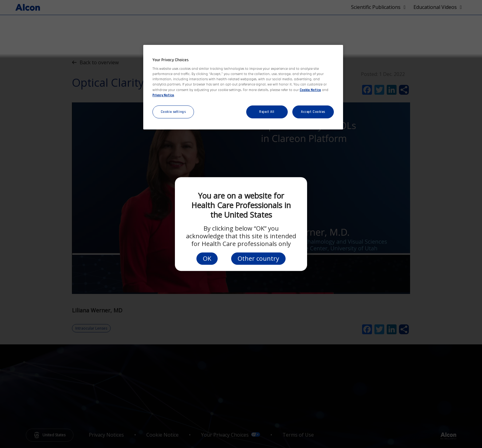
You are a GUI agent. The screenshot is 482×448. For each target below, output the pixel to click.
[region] (243, 87)
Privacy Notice (163, 95)
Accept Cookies (313, 112)
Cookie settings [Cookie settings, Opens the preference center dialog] (173, 112)
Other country (258, 258)
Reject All (267, 112)
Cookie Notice (310, 90)
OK (207, 258)
